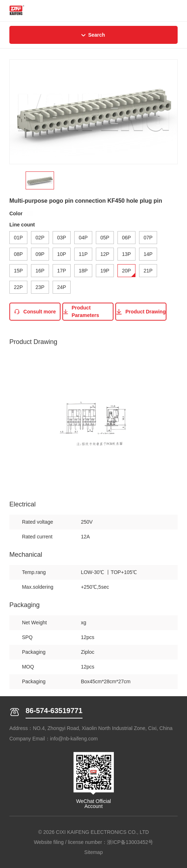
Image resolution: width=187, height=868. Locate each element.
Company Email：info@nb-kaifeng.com (54, 739)
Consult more (35, 312)
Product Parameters (81, 311)
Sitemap (93, 852)
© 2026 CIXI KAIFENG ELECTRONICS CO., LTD (93, 832)
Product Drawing (141, 312)
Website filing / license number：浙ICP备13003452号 (93, 842)
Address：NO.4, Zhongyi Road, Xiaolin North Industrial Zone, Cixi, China (91, 728)
